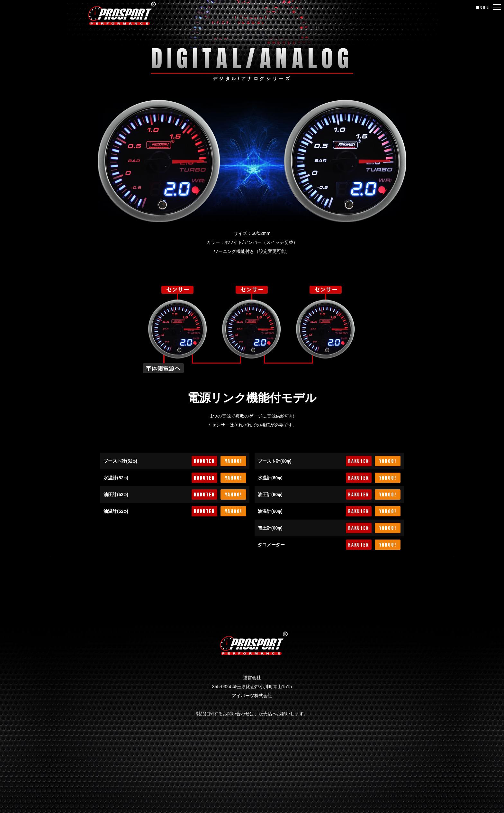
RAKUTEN (204, 461)
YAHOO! (234, 461)
